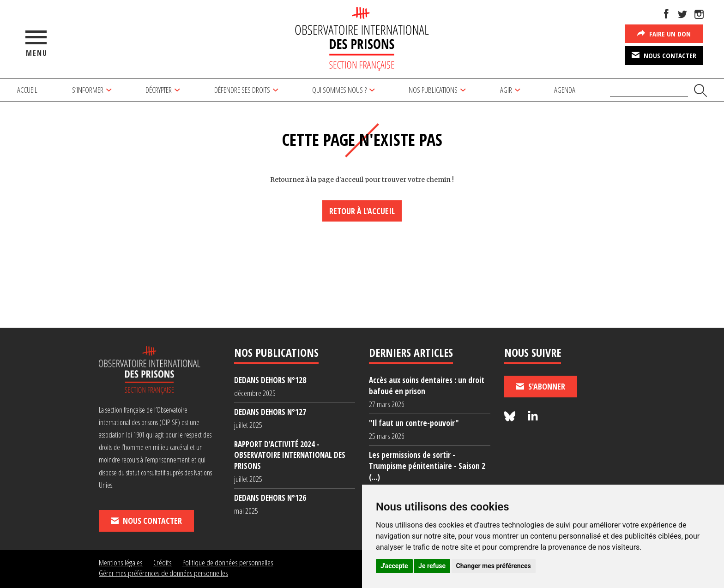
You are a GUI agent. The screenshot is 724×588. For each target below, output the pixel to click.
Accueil (27, 90)
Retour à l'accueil (362, 211)
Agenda (565, 90)
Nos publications (433, 90)
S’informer (88, 90)
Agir (506, 90)
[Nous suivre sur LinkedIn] (533, 417)
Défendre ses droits (242, 90)
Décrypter (159, 90)
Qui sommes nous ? (339, 90)
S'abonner (541, 386)
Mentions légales (121, 562)
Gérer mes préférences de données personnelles (163, 573)
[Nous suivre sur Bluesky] (511, 417)
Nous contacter (664, 55)
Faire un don (664, 33)
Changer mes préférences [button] (494, 566)
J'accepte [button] (394, 566)
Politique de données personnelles (228, 562)
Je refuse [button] (432, 566)
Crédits (163, 562)
